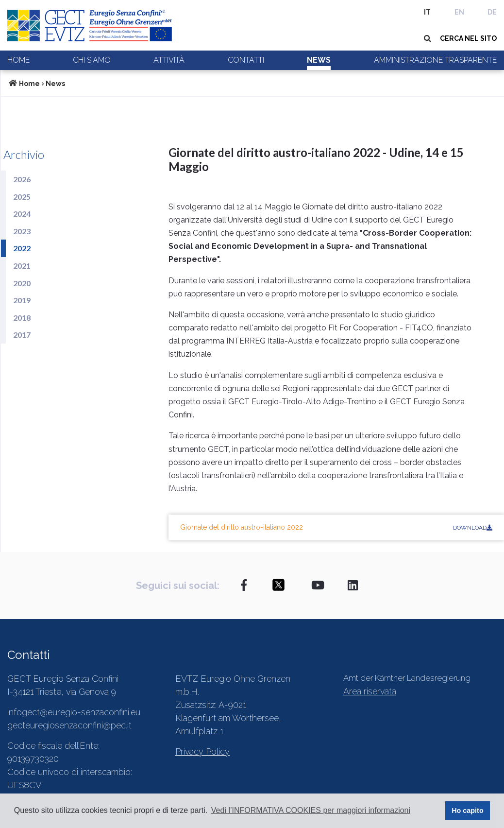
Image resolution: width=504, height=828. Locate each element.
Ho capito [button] (468, 811)
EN (459, 12)
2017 (22, 335)
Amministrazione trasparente (435, 60)
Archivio (24, 154)
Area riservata (370, 691)
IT (427, 12)
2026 (22, 179)
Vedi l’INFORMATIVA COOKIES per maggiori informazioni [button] (311, 810)
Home (18, 60)
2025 (22, 197)
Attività (169, 60)
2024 (22, 214)
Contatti (246, 60)
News (319, 60)
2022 (22, 248)
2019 (22, 300)
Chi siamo (92, 60)
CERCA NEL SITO (468, 38)
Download (473, 528)
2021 (22, 266)
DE (492, 12)
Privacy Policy (202, 751)
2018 (22, 318)
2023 (22, 231)
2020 (22, 283)
